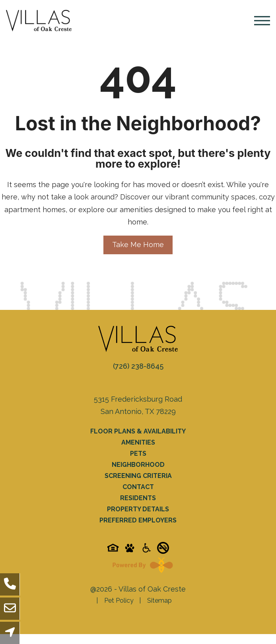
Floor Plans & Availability (138, 431)
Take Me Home (138, 245)
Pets (138, 454)
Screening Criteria (138, 476)
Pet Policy (119, 600)
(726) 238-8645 (138, 366)
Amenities (138, 442)
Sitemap (159, 600)
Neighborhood (138, 465)
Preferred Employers (138, 520)
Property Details (138, 509)
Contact (138, 487)
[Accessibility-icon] (146, 550)
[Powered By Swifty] (141, 565)
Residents (138, 498)
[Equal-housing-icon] (113, 550)
